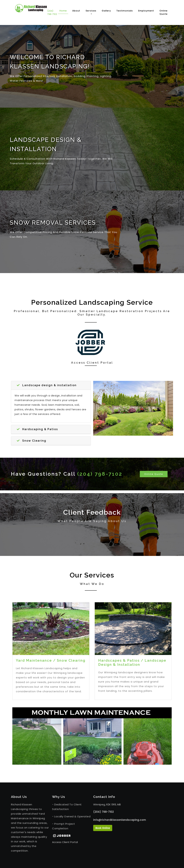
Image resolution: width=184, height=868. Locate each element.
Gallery (106, 11)
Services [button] (91, 11)
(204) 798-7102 (52, 12)
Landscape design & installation (47, 385)
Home (64, 11)
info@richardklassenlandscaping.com (113, 820)
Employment (146, 11)
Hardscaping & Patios (37, 429)
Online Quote (164, 12)
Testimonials (125, 11)
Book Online (103, 828)
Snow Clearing (32, 441)
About (76, 11)
